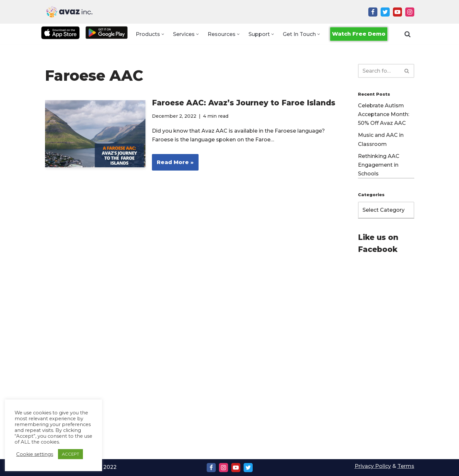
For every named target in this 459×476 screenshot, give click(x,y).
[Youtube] (397, 12)
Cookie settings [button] (35, 454)
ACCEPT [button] (70, 454)
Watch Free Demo (359, 34)
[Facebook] (373, 12)
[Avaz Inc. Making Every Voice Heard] (69, 12)
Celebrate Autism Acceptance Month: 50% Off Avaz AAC (384, 114)
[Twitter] (385, 12)
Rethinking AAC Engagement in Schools (379, 165)
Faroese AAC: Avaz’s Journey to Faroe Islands (244, 103)
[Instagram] (410, 12)
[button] (163, 34)
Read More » (173, 164)
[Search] (407, 34)
